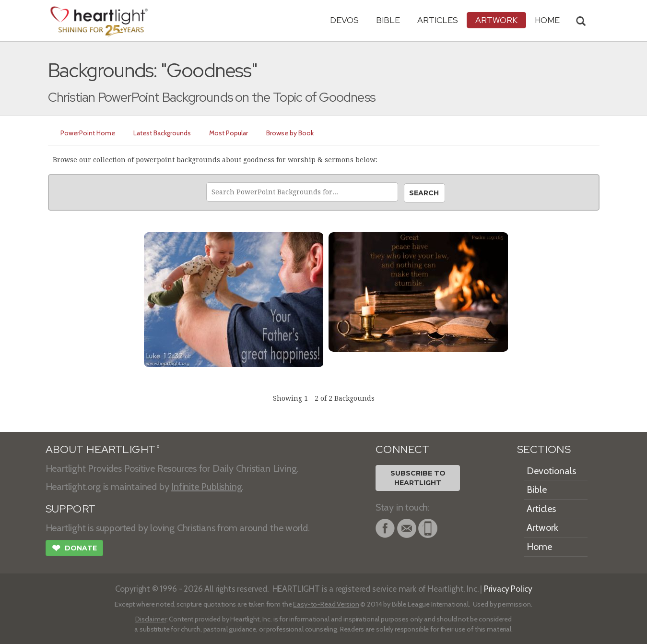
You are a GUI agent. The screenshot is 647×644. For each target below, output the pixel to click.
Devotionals (551, 471)
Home (539, 547)
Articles (438, 20)
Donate (74, 549)
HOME (547, 20)
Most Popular (229, 133)
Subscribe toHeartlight (418, 478)
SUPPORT (71, 509)
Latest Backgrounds (162, 133)
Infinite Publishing (206, 487)
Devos (344, 20)
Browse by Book (290, 133)
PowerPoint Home (88, 133)
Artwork (496, 20)
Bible (388, 20)
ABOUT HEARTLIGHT (103, 449)
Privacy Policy (508, 589)
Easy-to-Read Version (326, 604)
